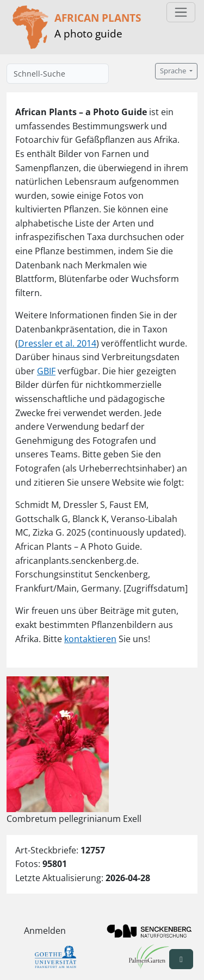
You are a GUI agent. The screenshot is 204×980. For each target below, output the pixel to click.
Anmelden (45, 931)
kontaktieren (90, 639)
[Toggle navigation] (181, 12)
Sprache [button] (174, 71)
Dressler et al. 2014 (57, 343)
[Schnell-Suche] (58, 74)
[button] (181, 959)
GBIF (46, 371)
